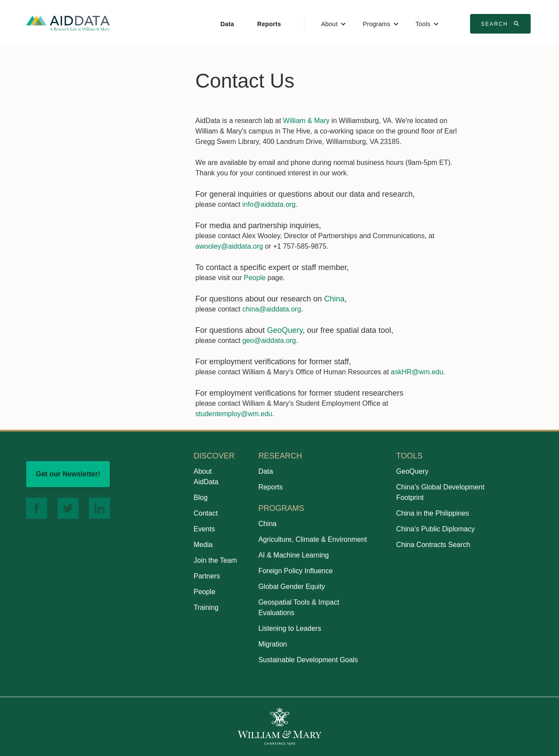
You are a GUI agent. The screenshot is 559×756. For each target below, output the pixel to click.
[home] (68, 23)
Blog (201, 498)
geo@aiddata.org (269, 340)
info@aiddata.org (269, 204)
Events (204, 529)
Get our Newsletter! (68, 474)
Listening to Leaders (290, 628)
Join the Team (215, 560)
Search (501, 24)
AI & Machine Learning (293, 555)
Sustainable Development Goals (308, 660)
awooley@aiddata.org (229, 246)
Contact (206, 513)
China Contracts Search (433, 545)
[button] (334, 24)
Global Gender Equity (291, 587)
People (255, 278)
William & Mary (306, 121)
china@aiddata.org (272, 309)
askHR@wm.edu (417, 372)
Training (206, 607)
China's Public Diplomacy (436, 529)
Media (203, 545)
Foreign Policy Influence (295, 571)
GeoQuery (285, 330)
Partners (207, 576)
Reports (269, 24)
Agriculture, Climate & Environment (312, 539)
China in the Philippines (433, 513)
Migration (273, 644)
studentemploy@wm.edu (234, 414)
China (334, 299)
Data (227, 24)
